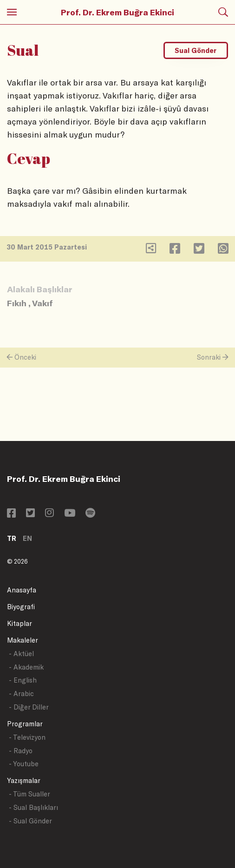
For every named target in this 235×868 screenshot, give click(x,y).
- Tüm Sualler (29, 794)
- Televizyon (27, 737)
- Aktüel (21, 654)
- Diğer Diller (29, 707)
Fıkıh (17, 303)
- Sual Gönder (30, 821)
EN (27, 538)
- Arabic (21, 694)
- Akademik (26, 667)
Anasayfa (22, 590)
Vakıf (42, 303)
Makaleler (23, 640)
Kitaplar (20, 623)
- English (23, 680)
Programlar (25, 724)
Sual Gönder (196, 50)
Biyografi (21, 607)
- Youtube (24, 764)
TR (12, 538)
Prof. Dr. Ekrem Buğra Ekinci (117, 12)
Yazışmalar (24, 780)
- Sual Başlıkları (33, 807)
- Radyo (21, 751)
